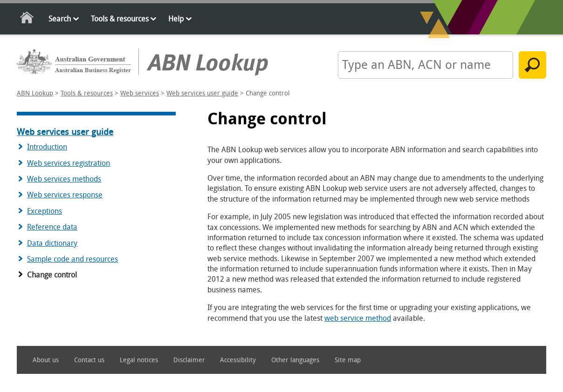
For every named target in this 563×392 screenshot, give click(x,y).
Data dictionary (52, 243)
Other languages (295, 360)
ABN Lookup (35, 93)
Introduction (47, 147)
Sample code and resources (72, 259)
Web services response (65, 195)
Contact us (89, 360)
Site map (348, 360)
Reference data (52, 227)
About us (46, 360)
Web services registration (69, 163)
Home (27, 19)
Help (176, 19)
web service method (358, 318)
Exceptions (45, 211)
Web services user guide (202, 93)
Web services (140, 93)
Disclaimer (189, 360)
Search (60, 19)
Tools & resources (120, 19)
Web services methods (64, 179)
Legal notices (139, 360)
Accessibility (238, 360)
